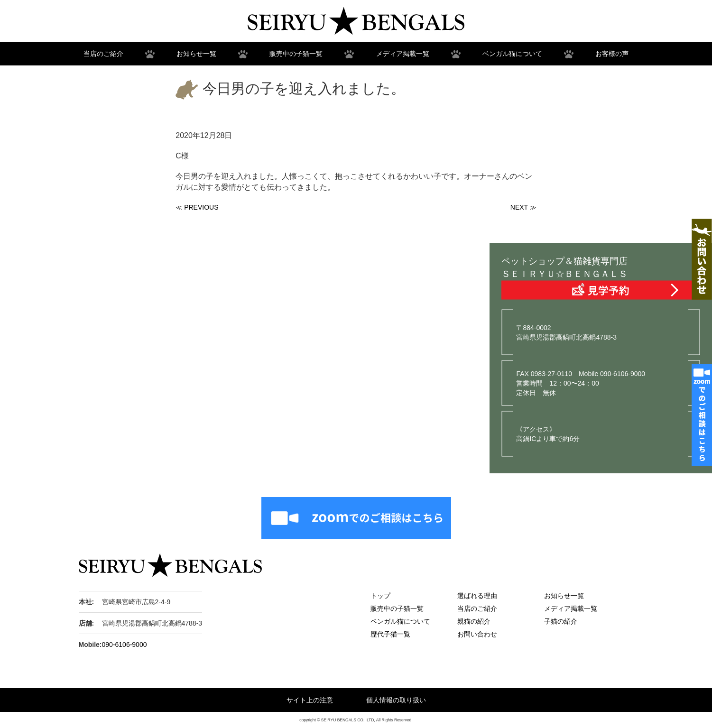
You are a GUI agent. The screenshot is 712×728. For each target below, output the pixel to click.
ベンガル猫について (512, 54)
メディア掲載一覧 (403, 54)
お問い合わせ (477, 634)
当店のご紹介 (103, 54)
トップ (380, 596)
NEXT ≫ (523, 207)
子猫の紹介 (561, 621)
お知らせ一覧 (196, 54)
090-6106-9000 (125, 645)
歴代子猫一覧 (390, 634)
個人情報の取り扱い (396, 700)
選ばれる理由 (477, 596)
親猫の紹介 (474, 621)
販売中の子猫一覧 (296, 54)
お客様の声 (612, 54)
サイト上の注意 (310, 700)
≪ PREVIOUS (197, 207)
